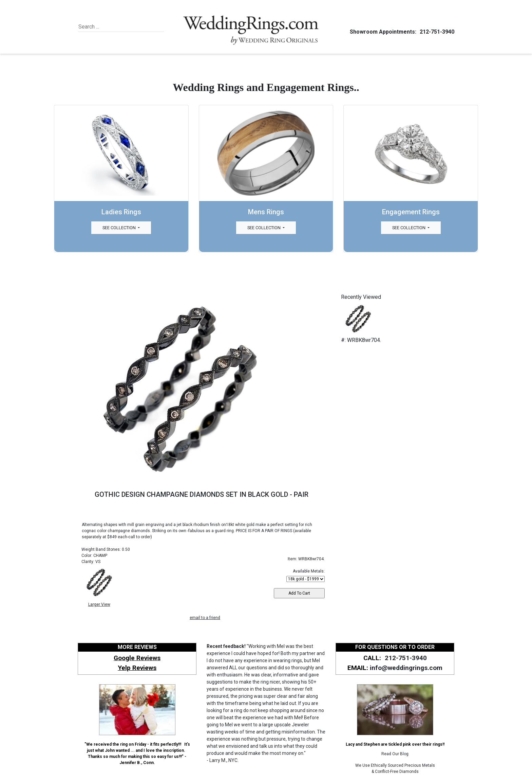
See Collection (120, 228)
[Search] (109, 27)
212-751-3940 (436, 32)
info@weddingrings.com (406, 668)
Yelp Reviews (137, 668)
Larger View (99, 604)
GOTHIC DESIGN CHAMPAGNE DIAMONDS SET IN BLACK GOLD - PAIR (202, 494)
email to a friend (205, 618)
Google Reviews (137, 658)
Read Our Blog (395, 754)
